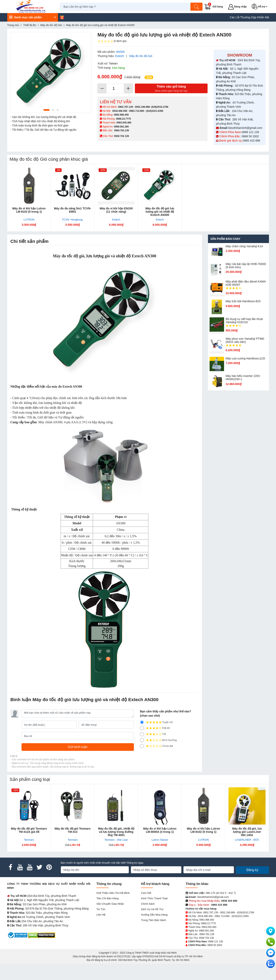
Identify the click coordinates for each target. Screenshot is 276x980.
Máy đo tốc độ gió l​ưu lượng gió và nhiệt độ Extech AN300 (160, 212)
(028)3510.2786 (160, 107)
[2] (142, 740)
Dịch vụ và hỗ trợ (152, 909)
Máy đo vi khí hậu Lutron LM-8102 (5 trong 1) (29, 210)
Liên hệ (101, 915)
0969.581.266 (121, 127)
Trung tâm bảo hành (153, 920)
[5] (142, 722)
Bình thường (158, 740)
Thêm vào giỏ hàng (171, 89)
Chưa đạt (156, 746)
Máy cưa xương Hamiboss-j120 (245, 358)
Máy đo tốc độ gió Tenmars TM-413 (73, 830)
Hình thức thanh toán (154, 898)
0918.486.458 (120, 111)
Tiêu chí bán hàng (108, 898)
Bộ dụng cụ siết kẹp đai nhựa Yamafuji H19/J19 (244, 321)
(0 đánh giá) (112, 41)
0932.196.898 (142, 107)
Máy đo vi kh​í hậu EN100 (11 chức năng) (116, 210)
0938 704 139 (206, 938)
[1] (142, 746)
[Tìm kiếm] (196, 7)
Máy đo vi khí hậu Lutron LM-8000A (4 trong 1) (160, 830)
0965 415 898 (251, 141)
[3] (142, 734)
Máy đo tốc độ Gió (141, 56)
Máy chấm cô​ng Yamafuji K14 (244, 246)
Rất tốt (155, 728)
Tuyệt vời (156, 722)
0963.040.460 (124, 123)
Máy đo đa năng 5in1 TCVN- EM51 (72, 210)
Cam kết (146, 893)
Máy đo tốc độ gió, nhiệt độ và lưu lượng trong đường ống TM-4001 (116, 832)
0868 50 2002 (251, 136)
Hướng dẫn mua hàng (154, 915)
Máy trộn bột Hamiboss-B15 (243, 301)
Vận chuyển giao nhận (110, 904)
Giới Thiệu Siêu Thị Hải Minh (113, 893)
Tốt (153, 734)
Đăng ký (252, 870)
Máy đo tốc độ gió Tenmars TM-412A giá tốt (29, 830)
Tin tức (101, 909)
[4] (142, 728)
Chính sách (148, 904)
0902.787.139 (125, 107)
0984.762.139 (121, 130)
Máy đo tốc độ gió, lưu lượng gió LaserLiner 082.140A (247, 832)
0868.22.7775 (123, 119)
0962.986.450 (121, 115)
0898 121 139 (250, 132)
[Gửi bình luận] (78, 747)
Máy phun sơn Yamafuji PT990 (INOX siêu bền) (245, 340)
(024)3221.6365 (155, 111)
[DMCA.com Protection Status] (42, 935)
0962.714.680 (137, 111)
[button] (260, 7)
